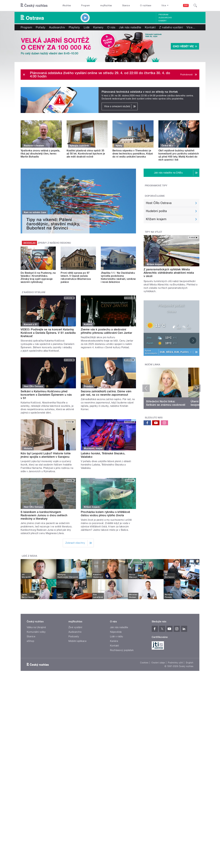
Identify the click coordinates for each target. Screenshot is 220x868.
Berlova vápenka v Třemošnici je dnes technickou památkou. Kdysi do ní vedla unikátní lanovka (133, 154)
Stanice (126, 5)
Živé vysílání (75, 627)
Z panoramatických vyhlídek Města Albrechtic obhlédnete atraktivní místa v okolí (169, 273)
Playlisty (74, 27)
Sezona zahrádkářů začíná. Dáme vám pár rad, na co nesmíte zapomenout (106, 393)
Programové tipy (156, 186)
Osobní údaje (158, 663)
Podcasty (74, 636)
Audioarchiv (165, 18)
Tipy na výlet (154, 232)
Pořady (41, 27)
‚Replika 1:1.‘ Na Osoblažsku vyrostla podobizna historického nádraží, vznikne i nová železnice (118, 277)
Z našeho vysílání (171, 27)
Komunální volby (36, 632)
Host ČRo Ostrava (159, 203)
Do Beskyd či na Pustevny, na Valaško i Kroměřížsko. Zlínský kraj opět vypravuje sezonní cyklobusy (38, 277)
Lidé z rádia (30, 556)
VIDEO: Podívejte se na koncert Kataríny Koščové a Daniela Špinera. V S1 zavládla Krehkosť (48, 333)
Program (85, 5)
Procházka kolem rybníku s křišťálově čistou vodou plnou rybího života (105, 514)
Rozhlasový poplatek (122, 650)
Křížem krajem (156, 219)
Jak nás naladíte (130, 27)
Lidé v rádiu (117, 636)
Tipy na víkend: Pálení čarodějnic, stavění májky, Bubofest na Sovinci (53, 224)
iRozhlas (67, 5)
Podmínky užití (175, 663)
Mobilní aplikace (78, 641)
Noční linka (153, 365)
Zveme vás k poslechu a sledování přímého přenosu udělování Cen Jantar (106, 331)
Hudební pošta (156, 211)
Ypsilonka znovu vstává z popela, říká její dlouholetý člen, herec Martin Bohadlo (40, 154)
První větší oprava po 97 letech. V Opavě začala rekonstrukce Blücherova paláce (76, 277)
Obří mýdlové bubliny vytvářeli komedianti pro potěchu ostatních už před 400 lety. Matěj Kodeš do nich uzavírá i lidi (179, 155)
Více (191, 27)
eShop (30, 641)
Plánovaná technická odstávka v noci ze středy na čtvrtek (140, 92)
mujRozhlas (106, 5)
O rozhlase (146, 5)
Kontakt (150, 27)
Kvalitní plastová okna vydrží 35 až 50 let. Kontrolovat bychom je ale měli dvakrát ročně (86, 154)
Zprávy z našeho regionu (54, 243)
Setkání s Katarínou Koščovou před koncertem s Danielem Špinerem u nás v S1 (46, 395)
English (190, 663)
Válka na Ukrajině (36, 627)
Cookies (144, 663)
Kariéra (114, 641)
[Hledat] (195, 5)
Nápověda (116, 632)
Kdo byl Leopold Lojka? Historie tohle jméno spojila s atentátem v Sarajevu (46, 455)
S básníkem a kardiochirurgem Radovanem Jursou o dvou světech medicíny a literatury (44, 515)
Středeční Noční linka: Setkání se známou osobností (166, 403)
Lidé (87, 27)
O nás (111, 27)
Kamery (163, 21)
